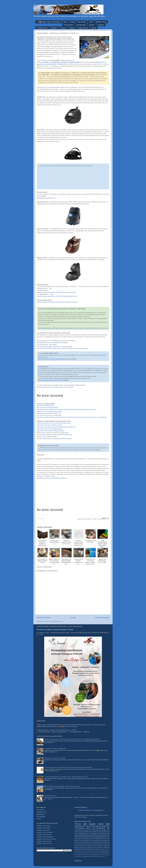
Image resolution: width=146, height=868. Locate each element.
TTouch (78, 824)
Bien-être (83, 846)
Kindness (98, 851)
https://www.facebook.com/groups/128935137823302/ (55, 439)
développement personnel (82, 830)
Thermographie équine (83, 828)
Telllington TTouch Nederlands (45, 837)
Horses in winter (89, 839)
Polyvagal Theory (96, 853)
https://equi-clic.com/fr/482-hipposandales (50, 411)
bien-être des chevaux (102, 844)
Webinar (76, 841)
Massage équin (81, 25)
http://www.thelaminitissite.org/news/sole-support (52, 346)
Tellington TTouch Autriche (44, 835)
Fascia (89, 846)
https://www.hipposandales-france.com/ (49, 413)
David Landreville (82, 851)
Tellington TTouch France (44, 826)
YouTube (89, 855)
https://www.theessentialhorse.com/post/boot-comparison (54, 302)
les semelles (45, 62)
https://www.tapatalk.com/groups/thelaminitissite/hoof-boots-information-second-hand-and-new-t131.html (69, 417)
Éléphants (100, 837)
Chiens (107, 835)
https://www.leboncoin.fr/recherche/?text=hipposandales (54, 423)
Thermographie (69, 25)
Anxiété (101, 835)
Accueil (73, 618)
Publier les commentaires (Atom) (54, 621)
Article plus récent (44, 618)
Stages (104, 826)
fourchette (77, 856)
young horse (92, 849)
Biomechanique (101, 849)
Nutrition (83, 844)
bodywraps (96, 855)
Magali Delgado (106, 851)
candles (99, 848)
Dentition (94, 842)
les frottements (55, 62)
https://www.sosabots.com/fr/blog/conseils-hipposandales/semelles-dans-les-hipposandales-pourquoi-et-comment (73, 328)
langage (76, 846)
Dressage (107, 842)
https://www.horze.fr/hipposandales (47, 408)
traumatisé (84, 849)
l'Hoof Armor (62, 64)
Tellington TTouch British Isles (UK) (46, 839)
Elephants (101, 25)
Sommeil (78, 855)
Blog (65, 22)
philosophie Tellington (93, 856)
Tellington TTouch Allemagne (45, 832)
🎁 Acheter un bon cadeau (70, 726)
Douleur (100, 842)
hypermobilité (84, 856)
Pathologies (78, 826)
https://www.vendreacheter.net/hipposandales (51, 431)
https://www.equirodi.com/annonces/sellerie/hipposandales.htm (56, 427)
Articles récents (83, 28)
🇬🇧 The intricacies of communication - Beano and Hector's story (62, 786)
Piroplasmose (87, 853)
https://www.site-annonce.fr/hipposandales (50, 429)
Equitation (54, 28)
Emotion (94, 832)
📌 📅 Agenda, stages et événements (49, 22)
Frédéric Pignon (91, 851)
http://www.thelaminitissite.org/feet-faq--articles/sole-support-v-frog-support (60, 348)
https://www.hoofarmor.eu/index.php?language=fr (52, 478)
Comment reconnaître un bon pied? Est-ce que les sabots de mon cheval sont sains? (68, 767)
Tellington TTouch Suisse (44, 828)
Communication (86, 842)
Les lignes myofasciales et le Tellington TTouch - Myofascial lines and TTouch (66, 777)
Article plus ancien (102, 618)
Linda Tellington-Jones (81, 833)
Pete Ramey (79, 853)
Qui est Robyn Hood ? (51, 796)
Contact (72, 22)
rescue (106, 848)
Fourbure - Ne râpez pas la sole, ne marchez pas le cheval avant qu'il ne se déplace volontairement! (72, 739)
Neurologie (94, 833)
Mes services (82, 22)
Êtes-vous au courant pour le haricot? (55, 758)
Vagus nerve (91, 848)
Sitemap (94, 28)
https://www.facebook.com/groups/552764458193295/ (55, 435)
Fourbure (63, 28)
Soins (88, 826)
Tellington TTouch (101, 22)
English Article (96, 824)
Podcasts (77, 848)
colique (102, 855)
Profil (91, 22)
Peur (106, 839)
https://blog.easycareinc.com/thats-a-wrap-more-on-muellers (55, 387)
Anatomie (72, 28)
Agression (77, 842)
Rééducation (101, 828)
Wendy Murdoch (85, 841)
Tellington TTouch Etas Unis (44, 844)
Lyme (78, 844)
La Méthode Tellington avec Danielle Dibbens (91, 810)
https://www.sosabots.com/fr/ (46, 406)
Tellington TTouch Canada (44, 841)
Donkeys (92, 25)
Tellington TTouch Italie (43, 830)
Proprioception (103, 832)
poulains (102, 856)
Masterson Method (103, 846)
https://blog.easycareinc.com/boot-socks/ (51, 380)
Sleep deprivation (105, 853)
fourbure (104, 830)
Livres (93, 837)
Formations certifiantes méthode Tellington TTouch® (55, 630)
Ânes (95, 835)
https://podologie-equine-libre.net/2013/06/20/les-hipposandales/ (56, 292)
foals (107, 855)
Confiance (77, 832)
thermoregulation (96, 841)
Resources (88, 835)
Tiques (84, 855)
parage (96, 826)
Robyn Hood (91, 844)
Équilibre (105, 841)
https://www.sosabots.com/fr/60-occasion (49, 425)
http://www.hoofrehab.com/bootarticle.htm (49, 343)
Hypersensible (99, 839)
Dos (82, 839)
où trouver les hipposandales (70, 62)
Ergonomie (104, 833)
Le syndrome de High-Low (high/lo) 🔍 (55, 749)
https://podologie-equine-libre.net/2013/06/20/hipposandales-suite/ (57, 296)
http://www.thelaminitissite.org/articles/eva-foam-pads (54, 359)
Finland (94, 846)
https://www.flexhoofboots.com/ (46, 198)
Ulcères (84, 848)
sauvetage (77, 849)
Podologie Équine (42, 28)
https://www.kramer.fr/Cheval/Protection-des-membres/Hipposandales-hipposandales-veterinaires (67, 409)
